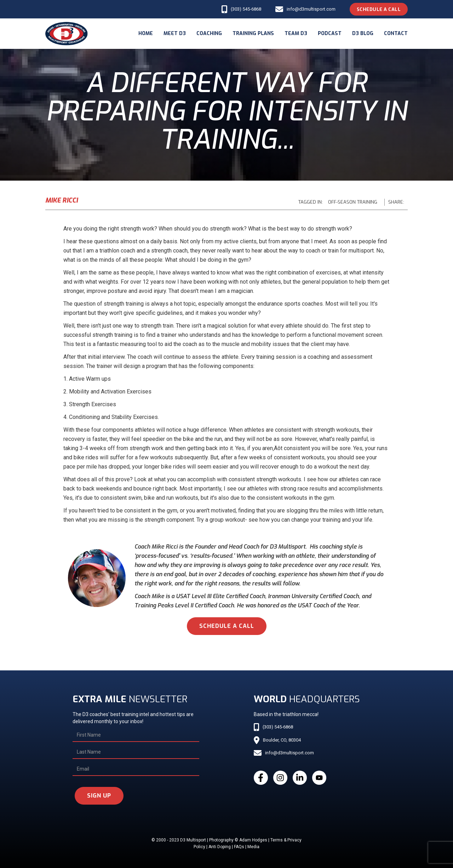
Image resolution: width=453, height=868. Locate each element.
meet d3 (175, 33)
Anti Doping (220, 847)
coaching (209, 33)
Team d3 (296, 33)
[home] (67, 34)
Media (253, 847)
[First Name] (136, 735)
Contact (396, 33)
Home (146, 33)
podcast (330, 33)
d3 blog (363, 33)
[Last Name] (136, 752)
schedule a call (227, 626)
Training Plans (253, 33)
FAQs (239, 847)
